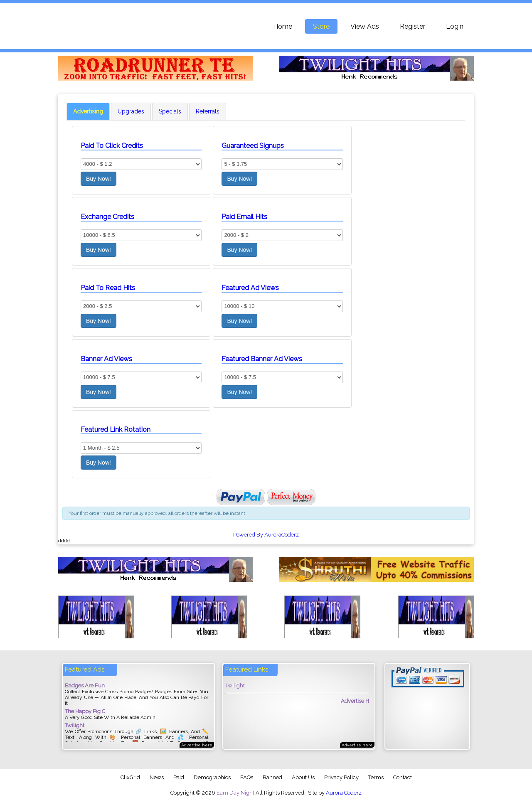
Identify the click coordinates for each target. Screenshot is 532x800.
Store (321, 26)
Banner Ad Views (106, 359)
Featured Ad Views (250, 288)
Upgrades (131, 111)
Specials (170, 111)
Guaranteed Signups (253, 146)
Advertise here (197, 745)
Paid (179, 777)
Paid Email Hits (244, 217)
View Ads (365, 26)
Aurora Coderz (344, 793)
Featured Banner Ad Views (262, 359)
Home (283, 26)
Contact (403, 777)
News (157, 777)
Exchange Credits (107, 217)
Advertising (88, 111)
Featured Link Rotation (116, 430)
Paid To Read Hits (108, 288)
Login (455, 26)
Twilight (235, 686)
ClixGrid (130, 777)
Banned (272, 777)
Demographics (212, 777)
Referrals (208, 111)
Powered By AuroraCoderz (266, 535)
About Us (303, 777)
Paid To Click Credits (112, 146)
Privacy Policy (341, 777)
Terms (376, 777)
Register (413, 26)
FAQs (247, 777)
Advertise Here (364, 701)
